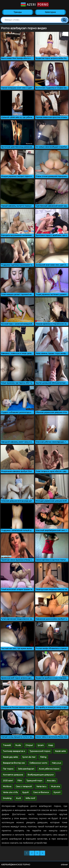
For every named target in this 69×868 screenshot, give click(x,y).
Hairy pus (56, 763)
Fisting (43, 757)
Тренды (18, 12)
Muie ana (55, 786)
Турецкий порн (34, 781)
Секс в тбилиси (41, 792)
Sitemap (64, 865)
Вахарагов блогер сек (14, 763)
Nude (18, 745)
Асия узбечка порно (49, 769)
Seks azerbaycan (26, 769)
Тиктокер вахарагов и (14, 751)
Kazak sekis (60, 751)
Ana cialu (51, 781)
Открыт (29, 745)
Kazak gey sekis (10, 757)
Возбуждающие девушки (41, 775)
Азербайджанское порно (16, 865)
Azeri (35, 5)
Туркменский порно (40, 751)
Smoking (7, 798)
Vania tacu (41, 786)
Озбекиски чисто (38, 763)
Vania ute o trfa (10, 792)
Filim (20, 781)
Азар (51, 745)
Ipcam (41, 745)
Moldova (7, 786)
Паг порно (8, 769)
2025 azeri (8, 781)
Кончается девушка (13, 775)
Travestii (7, 745)
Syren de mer (29, 757)
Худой (25, 792)
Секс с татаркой (24, 786)
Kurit (18, 798)
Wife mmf (30, 798)
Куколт (57, 792)
